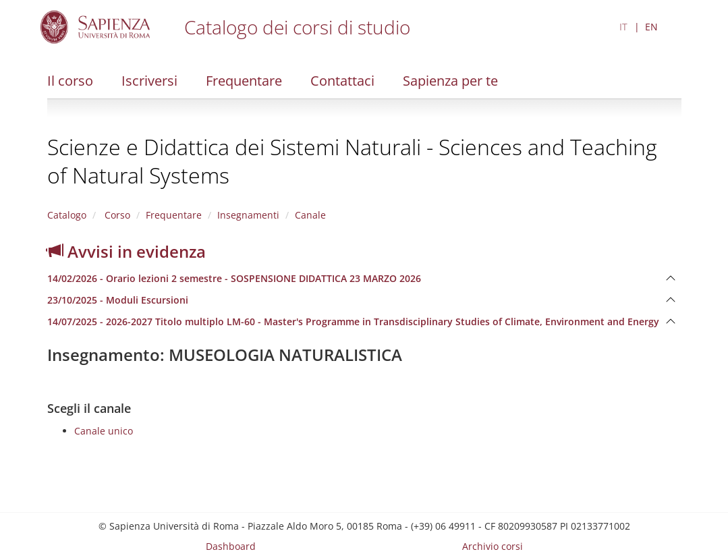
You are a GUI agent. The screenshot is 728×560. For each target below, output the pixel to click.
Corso (116, 215)
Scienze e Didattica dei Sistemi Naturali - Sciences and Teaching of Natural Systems (352, 161)
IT (623, 27)
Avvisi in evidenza (127, 251)
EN (651, 27)
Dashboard (231, 546)
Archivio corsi (493, 546)
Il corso (70, 81)
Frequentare (244, 81)
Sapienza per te (450, 81)
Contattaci (342, 81)
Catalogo (67, 215)
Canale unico (104, 431)
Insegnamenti (248, 215)
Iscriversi (149, 81)
